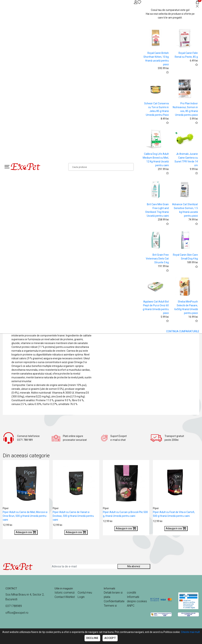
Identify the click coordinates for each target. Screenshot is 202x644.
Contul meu (85, 593)
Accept (110, 638)
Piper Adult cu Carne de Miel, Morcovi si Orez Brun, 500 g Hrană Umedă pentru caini (25, 516)
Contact (60, 597)
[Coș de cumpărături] (197, 2)
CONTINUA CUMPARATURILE (183, 331)
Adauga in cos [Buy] (26, 532)
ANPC (131, 606)
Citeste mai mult (190, 632)
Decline (92, 638)
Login (81, 597)
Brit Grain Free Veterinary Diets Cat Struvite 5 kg (157, 259)
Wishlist (70, 597)
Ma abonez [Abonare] (134, 566)
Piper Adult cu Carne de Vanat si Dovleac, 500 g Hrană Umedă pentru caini (73, 516)
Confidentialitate (114, 601)
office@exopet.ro (17, 613)
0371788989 (14, 606)
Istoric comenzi (65, 593)
